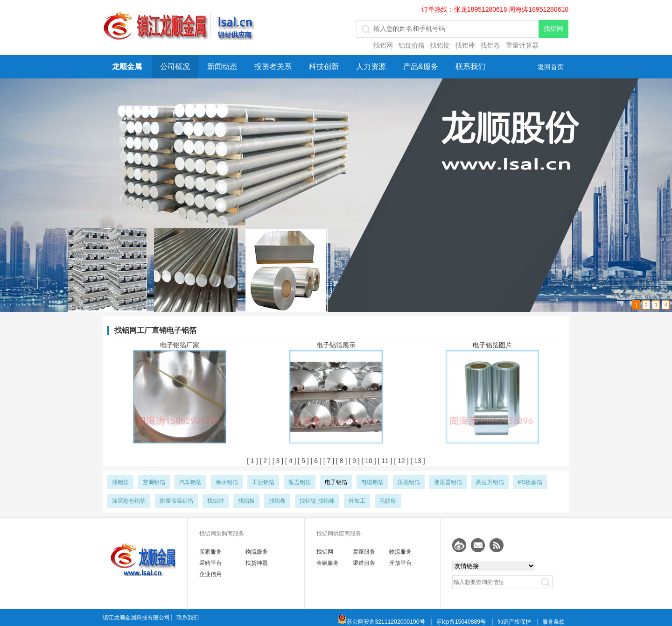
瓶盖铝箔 (300, 482)
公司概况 (175, 67)
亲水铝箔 (227, 482)
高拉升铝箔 (490, 482)
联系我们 (470, 67)
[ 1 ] (252, 461)
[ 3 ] (277, 461)
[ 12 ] (401, 461)
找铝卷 (490, 45)
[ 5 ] (302, 461)
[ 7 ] (328, 461)
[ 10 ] (368, 461)
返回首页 (551, 67)
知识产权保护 (514, 622)
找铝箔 (120, 482)
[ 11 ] (384, 461)
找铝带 (216, 501)
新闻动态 (222, 67)
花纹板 (388, 501)
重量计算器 (522, 45)
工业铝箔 (263, 482)
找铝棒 (465, 45)
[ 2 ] (264, 461)
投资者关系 (273, 67)
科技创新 (324, 67)
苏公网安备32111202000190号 (381, 622)
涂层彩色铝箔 (129, 501)
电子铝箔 (336, 482)
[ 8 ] (340, 461)
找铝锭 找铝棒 (317, 501)
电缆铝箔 (372, 482)
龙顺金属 (127, 67)
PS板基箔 (530, 482)
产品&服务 (421, 67)
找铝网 (383, 45)
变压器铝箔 (448, 482)
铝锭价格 (412, 45)
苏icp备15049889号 (461, 622)
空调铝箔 (154, 482)
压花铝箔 (409, 482)
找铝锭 (440, 45)
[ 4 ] (290, 461)
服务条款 (553, 622)
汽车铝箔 (190, 482)
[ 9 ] (353, 461)
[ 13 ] (417, 461)
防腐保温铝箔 (176, 501)
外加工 (357, 501)
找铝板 (246, 501)
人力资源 (371, 67)
